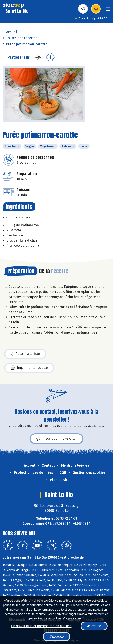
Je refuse (94, 626)
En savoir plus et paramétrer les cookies (41, 626)
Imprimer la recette (29, 368)
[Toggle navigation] (108, 10)
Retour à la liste (25, 354)
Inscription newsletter (56, 439)
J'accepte (56, 636)
